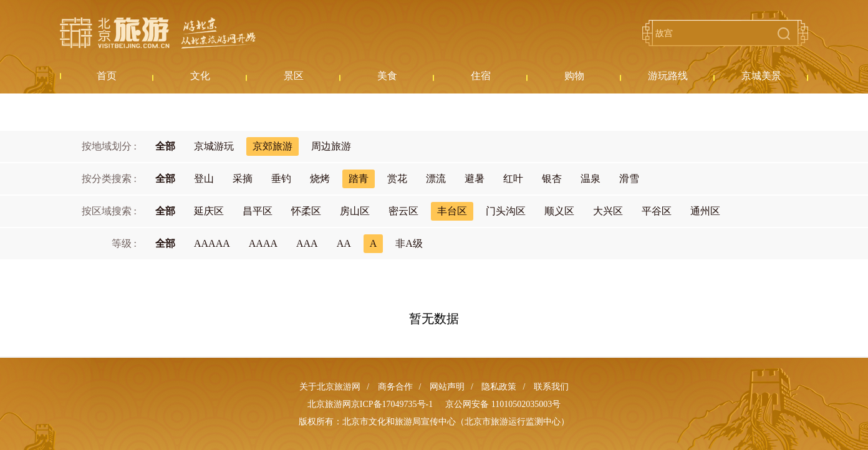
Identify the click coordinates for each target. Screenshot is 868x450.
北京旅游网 (158, 33)
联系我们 (551, 387)
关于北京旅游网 (330, 387)
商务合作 (395, 387)
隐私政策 (499, 387)
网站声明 (447, 387)
